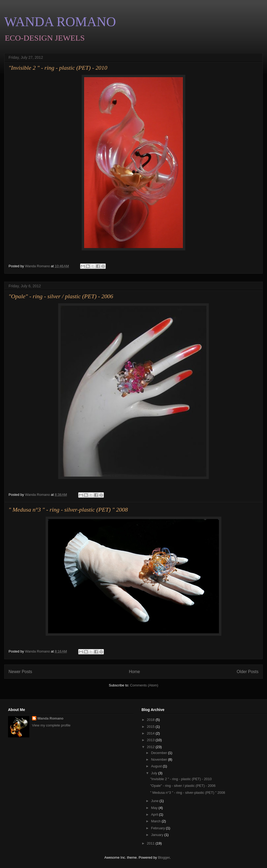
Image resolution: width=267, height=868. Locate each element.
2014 (151, 733)
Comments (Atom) (144, 685)
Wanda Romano (50, 718)
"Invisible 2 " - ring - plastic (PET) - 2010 (58, 68)
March (156, 821)
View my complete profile (51, 725)
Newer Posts (20, 672)
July (155, 773)
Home (135, 672)
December (160, 753)
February (159, 828)
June (155, 801)
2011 (151, 843)
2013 (151, 740)
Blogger (164, 857)
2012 (151, 747)
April (155, 814)
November (160, 759)
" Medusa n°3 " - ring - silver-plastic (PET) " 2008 (68, 510)
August (157, 766)
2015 (151, 727)
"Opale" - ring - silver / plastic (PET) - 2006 (61, 296)
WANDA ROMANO (60, 22)
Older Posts (248, 672)
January (158, 835)
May (155, 808)
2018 (151, 720)
